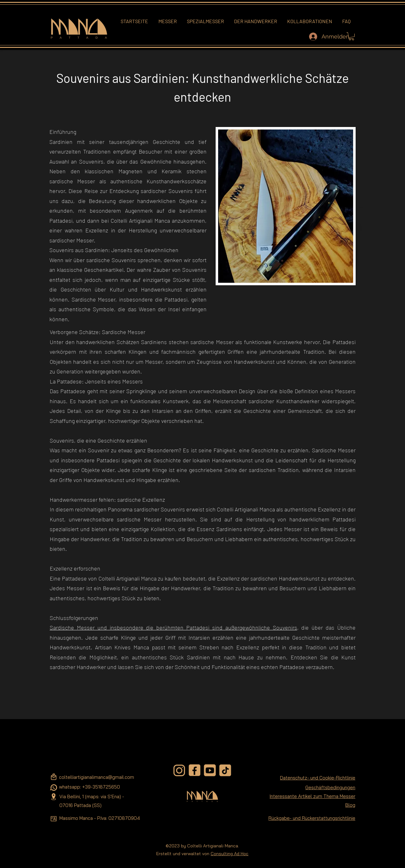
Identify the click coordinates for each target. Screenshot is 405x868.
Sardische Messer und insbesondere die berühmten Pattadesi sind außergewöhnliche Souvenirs (173, 627)
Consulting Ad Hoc (230, 854)
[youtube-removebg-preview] (210, 770)
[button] (351, 36)
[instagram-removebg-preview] (179, 770)
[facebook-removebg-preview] (195, 770)
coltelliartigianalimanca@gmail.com (97, 777)
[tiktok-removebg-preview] (225, 770)
